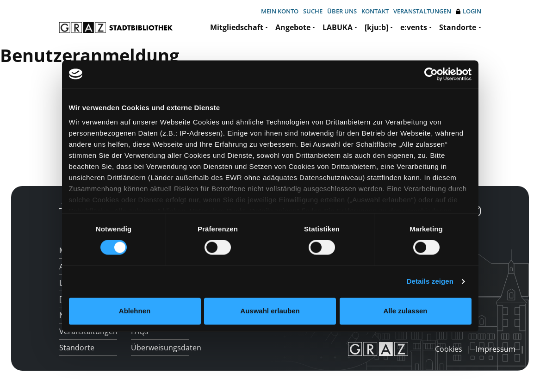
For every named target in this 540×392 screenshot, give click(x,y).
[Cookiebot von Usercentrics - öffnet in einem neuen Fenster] (431, 74)
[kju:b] (376, 27)
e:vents (414, 27)
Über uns (342, 11)
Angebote (293, 27)
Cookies (449, 349)
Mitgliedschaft (237, 27)
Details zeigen (430, 282)
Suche (313, 11)
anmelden (419, 349)
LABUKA (338, 27)
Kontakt (375, 11)
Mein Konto (280, 11)
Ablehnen (135, 311)
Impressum (496, 349)
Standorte (458, 27)
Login (469, 11)
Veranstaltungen (422, 11)
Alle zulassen (405, 311)
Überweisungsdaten (160, 348)
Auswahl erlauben (270, 311)
